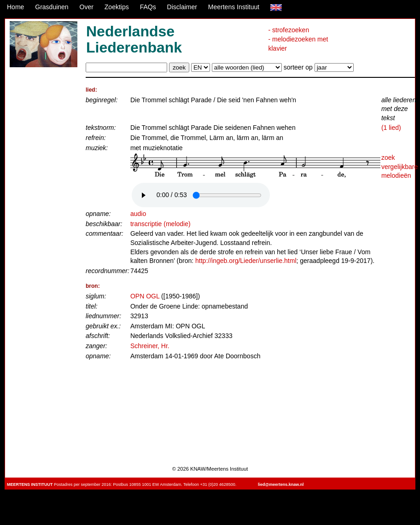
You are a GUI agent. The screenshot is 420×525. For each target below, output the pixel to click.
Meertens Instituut (234, 7)
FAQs (148, 7)
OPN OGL (145, 296)
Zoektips (117, 7)
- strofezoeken (289, 30)
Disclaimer (182, 7)
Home (15, 7)
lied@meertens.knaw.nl (281, 484)
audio (138, 214)
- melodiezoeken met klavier (298, 44)
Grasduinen (52, 7)
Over (87, 7)
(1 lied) (391, 128)
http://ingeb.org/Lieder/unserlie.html (246, 261)
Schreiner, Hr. (150, 346)
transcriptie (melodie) (160, 224)
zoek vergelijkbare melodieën (400, 166)
